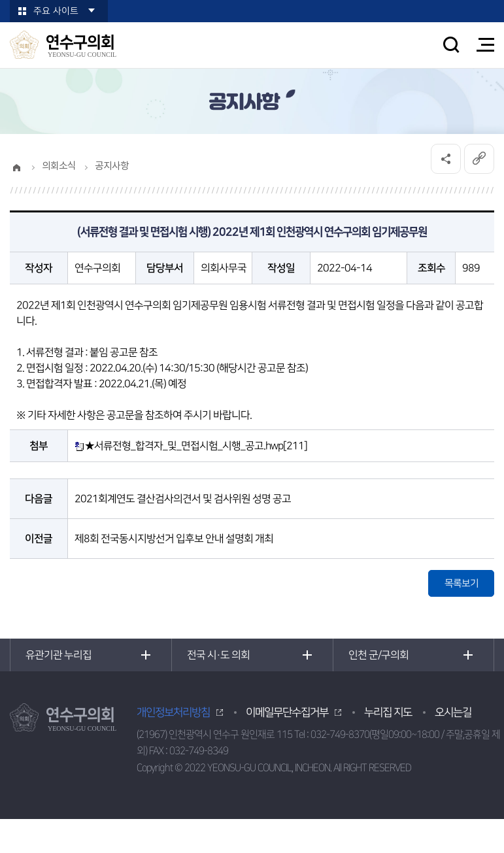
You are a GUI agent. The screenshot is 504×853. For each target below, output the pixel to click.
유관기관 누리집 (59, 655)
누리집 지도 (388, 712)
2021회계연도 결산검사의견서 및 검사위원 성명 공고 (183, 499)
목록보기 (462, 583)
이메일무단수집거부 (287, 712)
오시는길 (453, 712)
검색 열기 (451, 44)
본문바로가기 (0, 0)
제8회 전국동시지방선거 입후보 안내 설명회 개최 (174, 539)
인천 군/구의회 (378, 655)
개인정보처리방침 (173, 712)
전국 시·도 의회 (218, 655)
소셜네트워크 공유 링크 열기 (446, 159)
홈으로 (16, 167)
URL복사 (479, 159)
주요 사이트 (56, 11)
